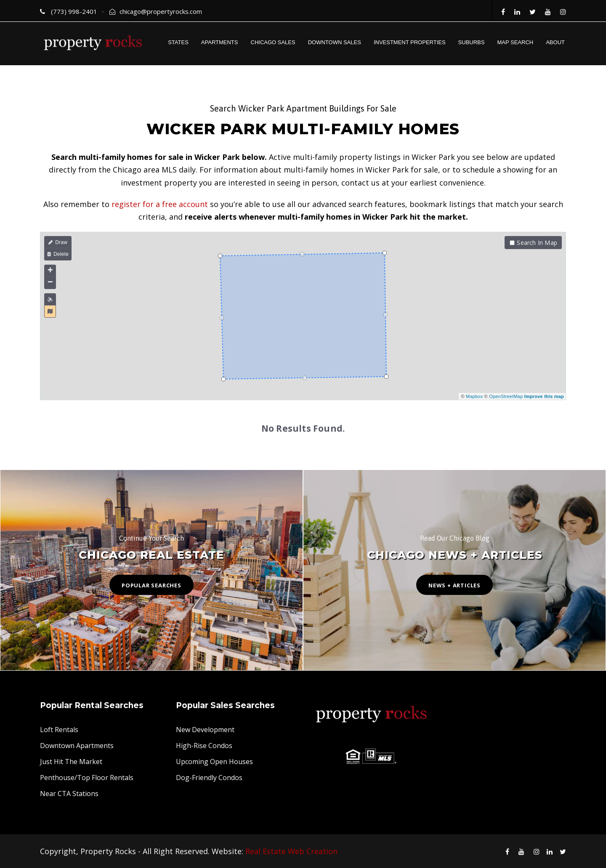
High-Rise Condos (204, 746)
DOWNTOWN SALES (335, 42)
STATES (178, 42)
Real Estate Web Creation (291, 851)
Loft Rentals (59, 730)
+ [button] (50, 271)
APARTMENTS (220, 42)
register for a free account (160, 204)
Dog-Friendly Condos (209, 778)
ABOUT (555, 42)
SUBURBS (472, 42)
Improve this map (544, 396)
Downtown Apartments (77, 746)
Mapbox (474, 396)
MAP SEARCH (515, 42)
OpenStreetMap (506, 396)
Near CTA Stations (69, 794)
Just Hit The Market (71, 762)
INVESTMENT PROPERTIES (410, 42)
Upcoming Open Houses (214, 762)
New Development (205, 730)
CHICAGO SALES (273, 42)
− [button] (50, 283)
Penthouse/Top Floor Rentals (87, 778)
